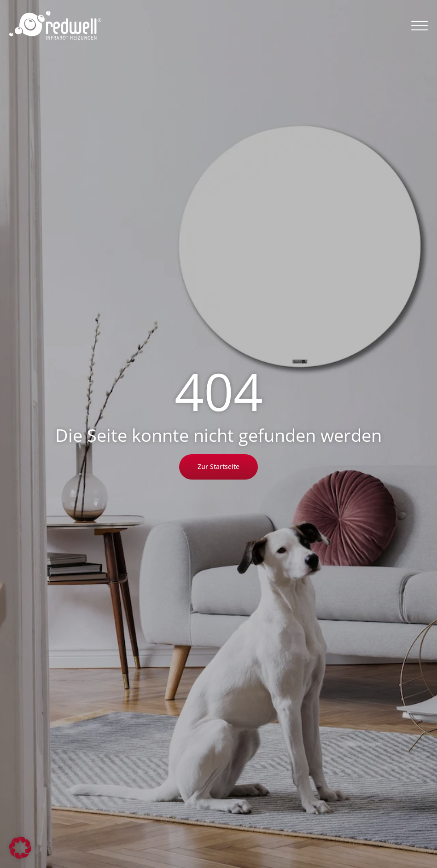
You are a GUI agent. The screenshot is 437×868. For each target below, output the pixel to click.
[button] (420, 25)
